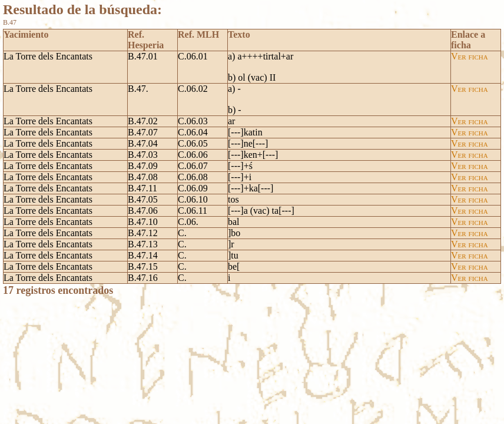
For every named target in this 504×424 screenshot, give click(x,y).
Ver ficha (470, 56)
